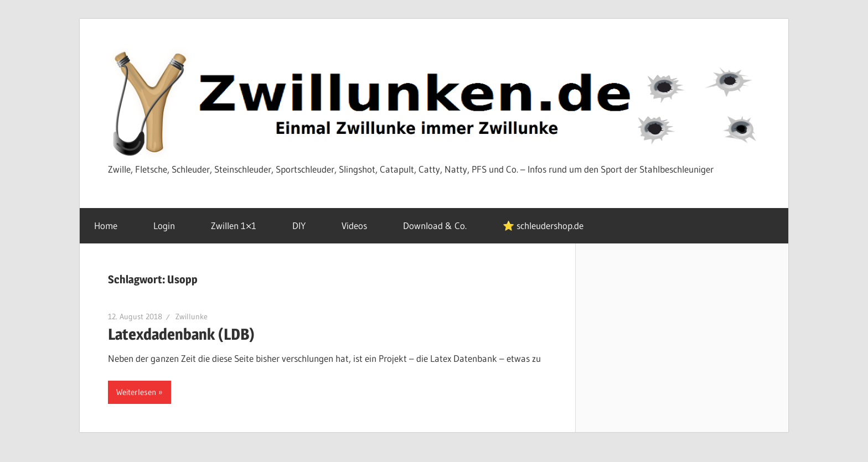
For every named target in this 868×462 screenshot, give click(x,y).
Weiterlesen (136, 392)
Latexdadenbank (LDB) (181, 334)
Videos (360, 225)
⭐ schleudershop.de (543, 225)
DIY (305, 225)
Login (170, 225)
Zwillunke (192, 316)
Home (112, 225)
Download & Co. (441, 225)
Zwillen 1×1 (240, 225)
